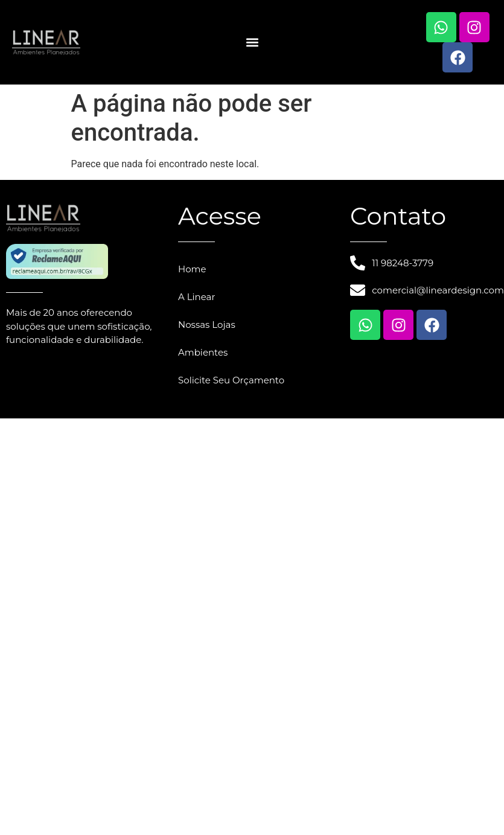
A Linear (196, 297)
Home (192, 269)
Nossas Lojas (207, 325)
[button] (252, 43)
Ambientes (203, 352)
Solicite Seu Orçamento (231, 380)
